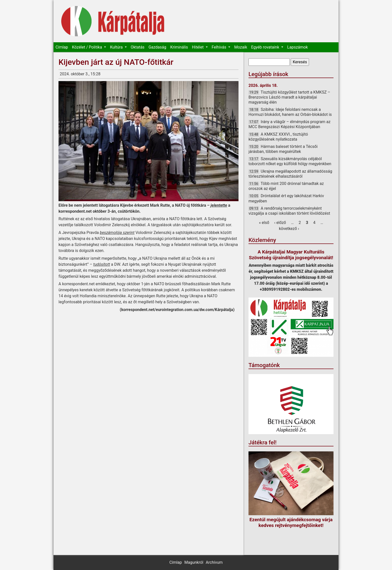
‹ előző (280, 223)
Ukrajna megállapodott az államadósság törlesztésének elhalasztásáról (290, 174)
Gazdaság (157, 47)
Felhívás (219, 47)
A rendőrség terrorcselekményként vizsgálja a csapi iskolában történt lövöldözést (289, 211)
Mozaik (241, 47)
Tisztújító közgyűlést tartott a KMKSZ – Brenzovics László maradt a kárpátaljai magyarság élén (289, 97)
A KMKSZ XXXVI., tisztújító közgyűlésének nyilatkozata (278, 137)
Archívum (214, 562)
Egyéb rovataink (266, 47)
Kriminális (179, 47)
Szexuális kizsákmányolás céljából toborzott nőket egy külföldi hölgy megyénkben (290, 161)
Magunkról (194, 562)
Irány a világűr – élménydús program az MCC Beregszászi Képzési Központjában (289, 124)
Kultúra (117, 47)
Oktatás (138, 47)
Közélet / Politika (87, 47)
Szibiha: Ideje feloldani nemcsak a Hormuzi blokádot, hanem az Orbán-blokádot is (290, 112)
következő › (289, 229)
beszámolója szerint (117, 233)
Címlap (62, 47)
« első (264, 223)
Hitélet (198, 47)
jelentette (219, 205)
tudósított (102, 264)
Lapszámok (297, 47)
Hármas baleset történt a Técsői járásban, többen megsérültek (283, 149)
